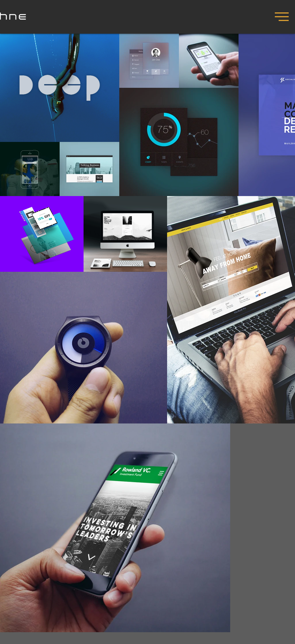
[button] (282, 17)
